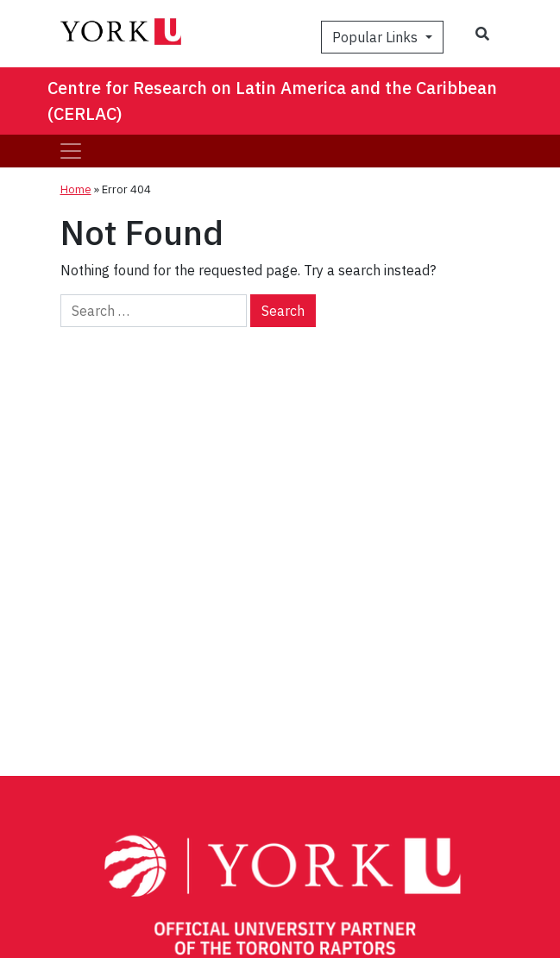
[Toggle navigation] (71, 151)
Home (76, 189)
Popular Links (377, 37)
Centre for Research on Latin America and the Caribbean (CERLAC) (272, 101)
